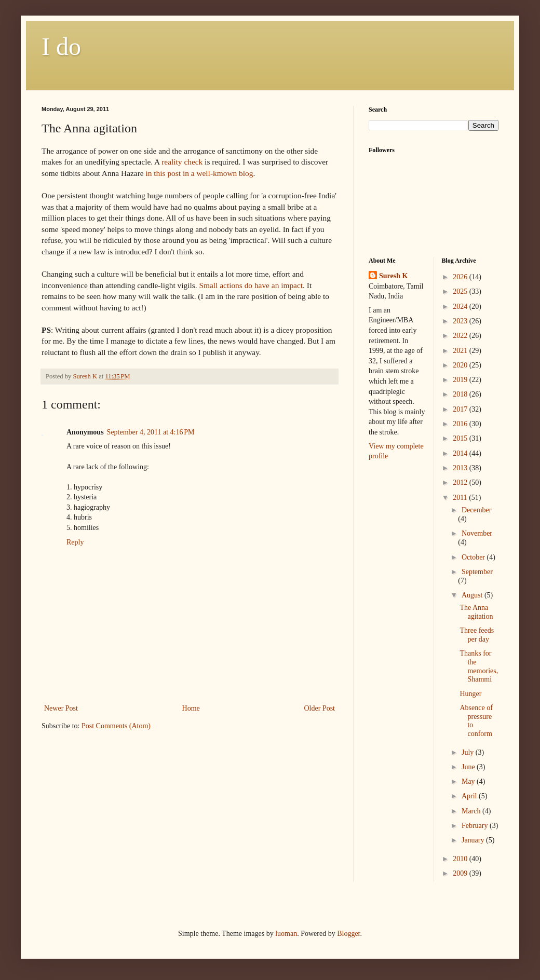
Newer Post (61, 708)
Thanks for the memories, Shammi (479, 666)
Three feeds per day (477, 635)
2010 (461, 859)
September (477, 572)
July (469, 752)
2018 (461, 394)
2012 (461, 482)
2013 (461, 468)
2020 (461, 365)
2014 (461, 453)
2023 (461, 321)
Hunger (470, 694)
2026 (461, 277)
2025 (461, 291)
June (469, 767)
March (472, 811)
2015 (461, 438)
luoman (286, 934)
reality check (182, 162)
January (474, 840)
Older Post (320, 708)
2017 (461, 409)
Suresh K (393, 276)
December (477, 510)
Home (191, 708)
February (476, 826)
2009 (461, 873)
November (477, 533)
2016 (461, 424)
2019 (461, 380)
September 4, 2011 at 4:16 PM (151, 432)
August (473, 595)
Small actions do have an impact (251, 285)
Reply (75, 542)
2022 (461, 336)
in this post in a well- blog (199, 173)
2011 (461, 498)
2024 (461, 307)
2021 (461, 351)
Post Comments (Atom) (116, 726)
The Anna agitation (476, 612)
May (469, 781)
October (474, 557)
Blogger (348, 934)
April (470, 796)
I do (61, 46)
